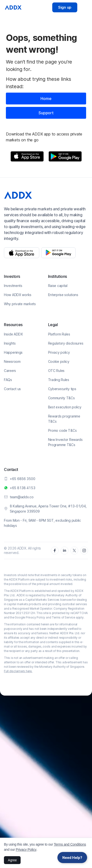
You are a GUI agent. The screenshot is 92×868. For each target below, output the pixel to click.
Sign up (65, 7)
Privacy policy (59, 352)
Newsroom (12, 361)
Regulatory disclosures (66, 343)
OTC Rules (56, 371)
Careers (10, 371)
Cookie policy (59, 361)
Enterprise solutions (63, 295)
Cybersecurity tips (62, 389)
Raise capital (58, 286)
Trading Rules (59, 380)
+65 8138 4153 (22, 488)
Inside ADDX (13, 334)
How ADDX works (18, 295)
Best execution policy (65, 407)
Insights (10, 343)
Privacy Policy (26, 850)
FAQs (8, 380)
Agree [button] (12, 860)
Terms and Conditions (70, 844)
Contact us (12, 389)
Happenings (13, 352)
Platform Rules (59, 334)
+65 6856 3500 (22, 479)
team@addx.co (22, 497)
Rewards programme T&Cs (64, 419)
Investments (13, 286)
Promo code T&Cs (62, 430)
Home (46, 99)
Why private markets (20, 304)
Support (46, 113)
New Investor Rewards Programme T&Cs (65, 442)
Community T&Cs (61, 398)
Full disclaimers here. (18, 671)
